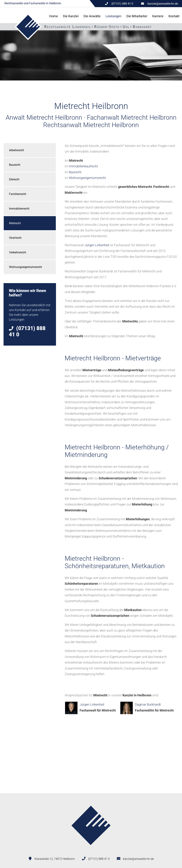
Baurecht (15, 165)
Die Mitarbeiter (137, 16)
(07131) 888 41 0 (99, 859)
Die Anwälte (92, 16)
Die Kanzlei (71, 16)
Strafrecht (15, 238)
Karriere (158, 16)
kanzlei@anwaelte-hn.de (163, 4)
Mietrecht (15, 223)
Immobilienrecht (19, 209)
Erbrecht (14, 179)
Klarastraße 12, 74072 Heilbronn (55, 859)
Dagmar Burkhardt (148, 704)
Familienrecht (18, 194)
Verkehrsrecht (18, 252)
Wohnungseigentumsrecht (26, 267)
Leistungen (113, 16)
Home (54, 16)
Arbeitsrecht (17, 150)
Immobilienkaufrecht (83, 166)
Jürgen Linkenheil (97, 245)
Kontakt (174, 16)
